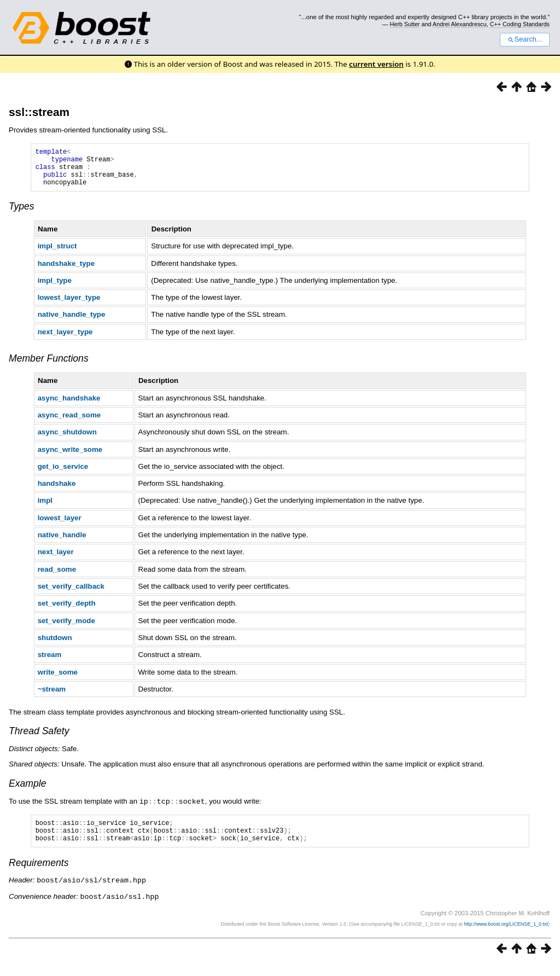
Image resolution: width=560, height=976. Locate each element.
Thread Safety (39, 739)
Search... (525, 39)
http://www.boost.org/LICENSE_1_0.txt (506, 936)
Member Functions (49, 367)
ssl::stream (39, 112)
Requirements (39, 875)
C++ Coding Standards (520, 24)
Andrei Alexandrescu (460, 24)
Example (27, 792)
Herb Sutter (405, 24)
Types (22, 214)
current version (376, 64)
